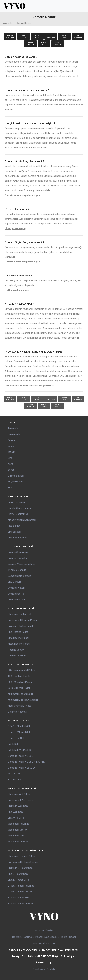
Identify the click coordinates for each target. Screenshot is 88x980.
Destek (11, 446)
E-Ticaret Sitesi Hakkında (21, 886)
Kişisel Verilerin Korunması (22, 520)
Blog (10, 488)
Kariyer (11, 440)
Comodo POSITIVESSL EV (22, 768)
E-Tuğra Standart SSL (19, 726)
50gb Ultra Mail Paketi (19, 688)
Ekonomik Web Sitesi (19, 794)
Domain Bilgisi (64, 36)
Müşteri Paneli (15, 482)
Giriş (10, 458)
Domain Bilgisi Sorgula (19, 576)
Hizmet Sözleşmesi (18, 514)
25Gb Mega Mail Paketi (20, 682)
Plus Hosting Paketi (18, 632)
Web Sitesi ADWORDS (19, 842)
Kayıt (10, 464)
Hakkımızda (14, 434)
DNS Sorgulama (78, 36)
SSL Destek (14, 774)
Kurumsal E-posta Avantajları (23, 700)
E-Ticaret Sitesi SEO (18, 898)
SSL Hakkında (15, 780)
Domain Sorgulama (10, 36)
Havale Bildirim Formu (19, 508)
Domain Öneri (24, 36)
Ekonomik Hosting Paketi (21, 614)
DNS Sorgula (14, 582)
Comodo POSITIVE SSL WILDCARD (26, 762)
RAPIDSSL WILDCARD (19, 750)
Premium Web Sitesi (18, 806)
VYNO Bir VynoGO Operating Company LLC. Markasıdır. (44, 950)
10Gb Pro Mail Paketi (19, 676)
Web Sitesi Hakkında (18, 824)
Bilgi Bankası (14, 532)
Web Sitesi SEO (16, 836)
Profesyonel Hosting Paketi (22, 620)
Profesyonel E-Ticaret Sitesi (23, 862)
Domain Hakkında (58, 44)
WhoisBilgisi (37, 36)
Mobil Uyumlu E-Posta (19, 706)
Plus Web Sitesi (16, 812)
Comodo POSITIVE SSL (20, 756)
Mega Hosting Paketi (19, 644)
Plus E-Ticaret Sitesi (18, 874)
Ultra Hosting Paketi (18, 638)
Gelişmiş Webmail (17, 712)
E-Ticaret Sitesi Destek (20, 892)
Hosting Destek (16, 650)
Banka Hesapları (16, 502)
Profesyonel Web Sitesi (20, 800)
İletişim (12, 452)
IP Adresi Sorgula (17, 570)
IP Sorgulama (51, 36)
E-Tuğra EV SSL (16, 738)
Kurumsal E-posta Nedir (20, 694)
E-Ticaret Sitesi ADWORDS (22, 904)
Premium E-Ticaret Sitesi (21, 868)
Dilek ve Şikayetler (17, 538)
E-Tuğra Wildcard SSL (19, 732)
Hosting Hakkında (17, 656)
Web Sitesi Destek (17, 830)
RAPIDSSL (13, 744)
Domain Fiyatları (30, 44)
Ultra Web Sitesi (16, 818)
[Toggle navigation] (84, 6)
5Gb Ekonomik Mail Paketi (21, 670)
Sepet (11, 470)
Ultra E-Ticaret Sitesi (19, 880)
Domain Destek (24, 23)
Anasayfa (8, 23)
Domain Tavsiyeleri (18, 558)
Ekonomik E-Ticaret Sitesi (21, 856)
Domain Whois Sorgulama (22, 564)
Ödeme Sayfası (16, 476)
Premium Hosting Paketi (21, 626)
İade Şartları (14, 526)
